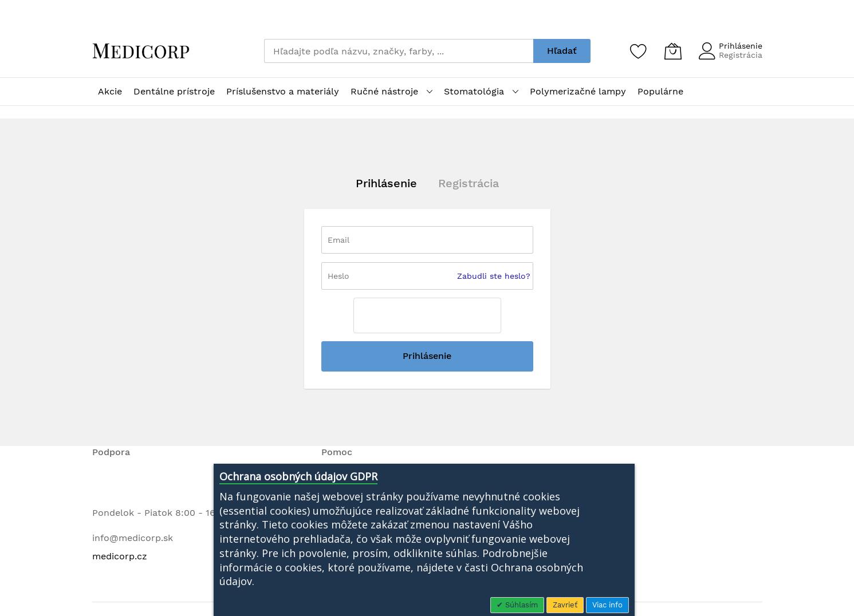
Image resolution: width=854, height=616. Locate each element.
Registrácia (741, 55)
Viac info (607, 605)
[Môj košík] (673, 51)
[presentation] (427, 315)
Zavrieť (565, 605)
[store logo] (141, 51)
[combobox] (399, 51)
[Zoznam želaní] (639, 51)
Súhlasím (520, 605)
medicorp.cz (120, 556)
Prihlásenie (741, 46)
